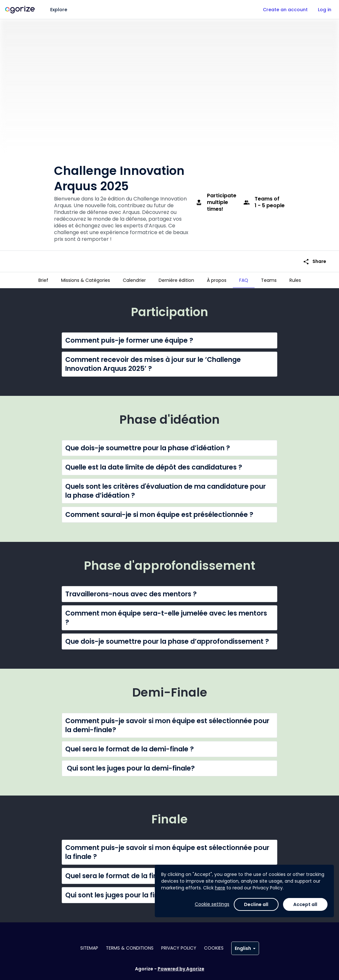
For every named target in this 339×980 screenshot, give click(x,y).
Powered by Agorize (181, 969)
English (245, 948)
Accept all (305, 904)
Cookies (214, 948)
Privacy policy (179, 948)
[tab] (43, 280)
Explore (59, 10)
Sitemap (89, 948)
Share (315, 257)
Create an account (285, 10)
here (220, 888)
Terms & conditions (130, 948)
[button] (169, 338)
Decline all (256, 904)
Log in (325, 10)
